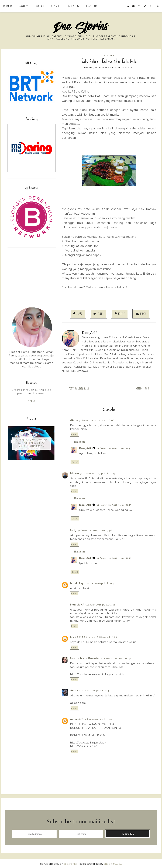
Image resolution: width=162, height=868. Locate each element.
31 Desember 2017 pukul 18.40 (114, 448)
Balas (74, 434)
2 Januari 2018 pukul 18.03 (102, 636)
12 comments (124, 67)
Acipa (74, 690)
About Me (24, 6)
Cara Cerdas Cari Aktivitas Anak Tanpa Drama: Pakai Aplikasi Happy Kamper (32, 444)
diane (74, 420)
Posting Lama (141, 388)
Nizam (75, 473)
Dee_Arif (85, 448)
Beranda (8, 6)
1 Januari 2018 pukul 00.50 (100, 583)
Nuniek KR (77, 604)
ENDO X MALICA (113, 863)
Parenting (74, 6)
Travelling (92, 6)
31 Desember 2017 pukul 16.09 (97, 473)
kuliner (109, 55)
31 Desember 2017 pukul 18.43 (114, 504)
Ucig (73, 530)
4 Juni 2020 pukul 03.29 (98, 718)
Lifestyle (56, 6)
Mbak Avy (77, 583)
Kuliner (40, 6)
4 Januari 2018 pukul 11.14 (94, 690)
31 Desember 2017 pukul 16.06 (97, 420)
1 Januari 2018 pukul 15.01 (100, 604)
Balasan (80, 441)
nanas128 (77, 718)
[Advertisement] (32, 274)
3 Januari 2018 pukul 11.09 (116, 658)
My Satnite (78, 636)
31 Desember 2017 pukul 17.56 (95, 530)
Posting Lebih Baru (80, 388)
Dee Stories (71, 863)
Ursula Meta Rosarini (85, 658)
